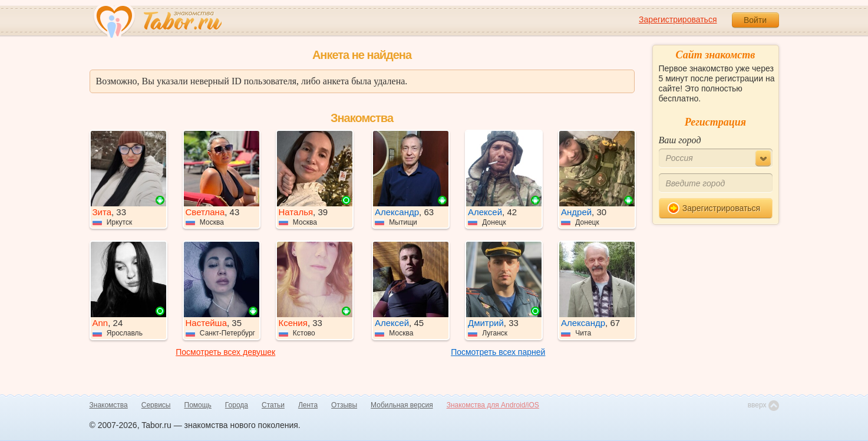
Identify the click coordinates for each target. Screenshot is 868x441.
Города (237, 405)
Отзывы (344, 405)
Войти (755, 20)
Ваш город (680, 140)
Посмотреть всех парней (498, 352)
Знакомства (109, 405)
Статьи (273, 405)
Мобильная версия (402, 405)
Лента (308, 405)
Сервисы (156, 405)
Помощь (198, 405)
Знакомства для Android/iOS (493, 405)
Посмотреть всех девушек (225, 352)
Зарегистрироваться (678, 19)
